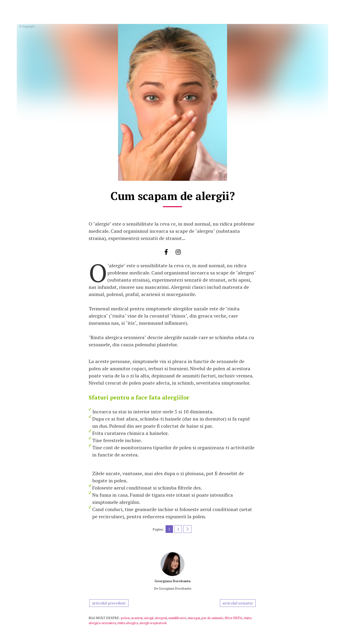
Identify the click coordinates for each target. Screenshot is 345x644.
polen (125, 618)
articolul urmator (238, 603)
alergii (149, 618)
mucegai (194, 618)
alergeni (161, 618)
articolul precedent (109, 603)
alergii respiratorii (153, 623)
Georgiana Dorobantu (172, 581)
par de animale (212, 618)
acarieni (137, 618)
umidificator (177, 618)
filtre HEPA (233, 618)
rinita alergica (128, 623)
